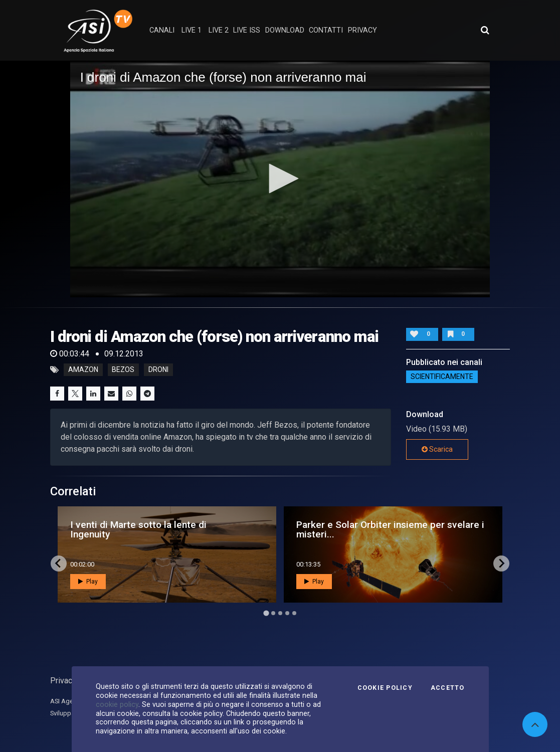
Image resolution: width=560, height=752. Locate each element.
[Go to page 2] (273, 613)
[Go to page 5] (294, 613)
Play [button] (88, 582)
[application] (280, 179)
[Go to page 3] (280, 613)
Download (285, 30)
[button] (280, 178)
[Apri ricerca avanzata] (485, 30)
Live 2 (219, 30)
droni (158, 370)
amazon (83, 370)
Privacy (63, 681)
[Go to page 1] (266, 613)
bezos (123, 370)
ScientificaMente (442, 377)
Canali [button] (162, 30)
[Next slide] (501, 563)
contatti (326, 30)
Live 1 (192, 30)
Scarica (437, 449)
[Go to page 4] (287, 613)
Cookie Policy (385, 688)
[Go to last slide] (59, 563)
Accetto (448, 688)
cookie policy (117, 704)
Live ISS (247, 30)
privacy (362, 30)
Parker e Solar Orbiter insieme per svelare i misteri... (390, 529)
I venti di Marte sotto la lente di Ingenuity (138, 529)
